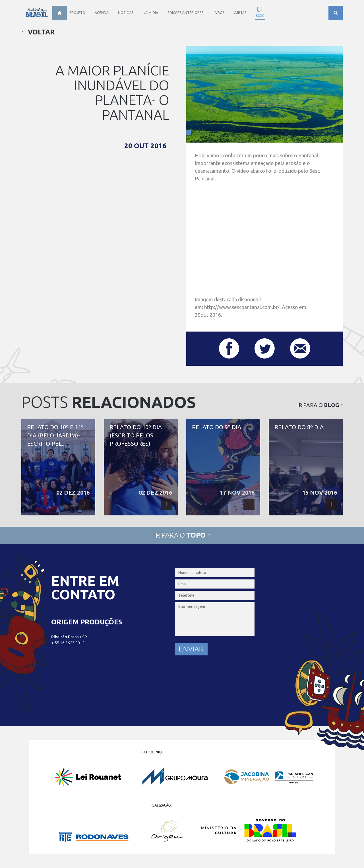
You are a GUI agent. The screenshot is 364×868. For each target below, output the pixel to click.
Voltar (38, 32)
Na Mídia (150, 13)
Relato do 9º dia (223, 467)
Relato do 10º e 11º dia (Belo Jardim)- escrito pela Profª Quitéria (58, 467)
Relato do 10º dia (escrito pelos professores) (141, 467)
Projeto (77, 13)
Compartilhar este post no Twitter (265, 348)
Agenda (102, 13)
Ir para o (320, 405)
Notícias (126, 13)
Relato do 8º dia (306, 467)
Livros (219, 13)
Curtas (240, 13)
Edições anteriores (185, 13)
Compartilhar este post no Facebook (229, 348)
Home (60, 13)
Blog (260, 16)
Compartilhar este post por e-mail (300, 348)
